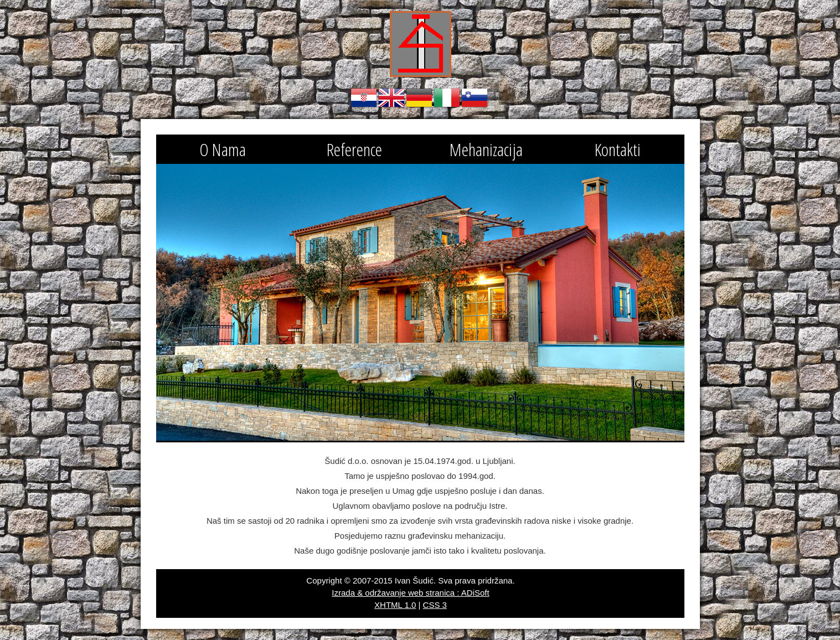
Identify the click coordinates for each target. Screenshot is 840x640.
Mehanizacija (486, 149)
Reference (354, 149)
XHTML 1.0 (395, 605)
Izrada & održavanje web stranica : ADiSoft (410, 593)
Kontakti (618, 149)
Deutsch (419, 98)
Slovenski (475, 98)
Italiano (447, 98)
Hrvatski (364, 98)
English (391, 98)
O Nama (223, 149)
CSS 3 (435, 605)
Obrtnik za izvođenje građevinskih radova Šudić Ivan (421, 44)
